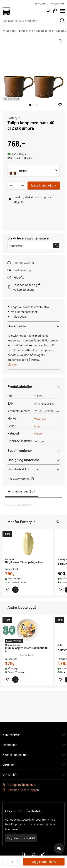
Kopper (38, 433)
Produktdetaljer (20, 386)
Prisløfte (19, 277)
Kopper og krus (44, 30)
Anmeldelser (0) (22, 491)
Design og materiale (23, 460)
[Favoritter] (8, 590)
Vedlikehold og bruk (23, 469)
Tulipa (37, 426)
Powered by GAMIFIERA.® (18, 505)
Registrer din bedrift (21, 838)
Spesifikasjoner (20, 450)
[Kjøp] (15, 590)
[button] (60, 105)
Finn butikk (40, 4)
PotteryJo (14, 118)
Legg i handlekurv (44, 185)
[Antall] (17, 186)
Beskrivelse (17, 326)
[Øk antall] (23, 186)
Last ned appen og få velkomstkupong (27, 287)
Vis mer (12, 364)
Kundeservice (58, 4)
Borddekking (26, 30)
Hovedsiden (9, 30)
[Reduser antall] (11, 186)
